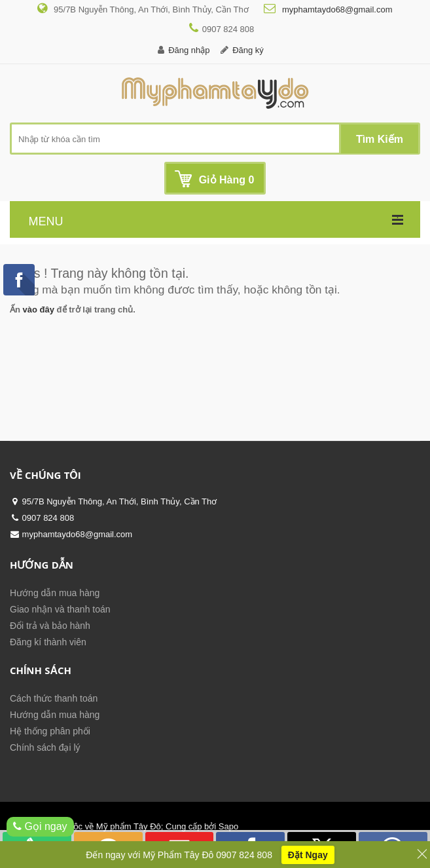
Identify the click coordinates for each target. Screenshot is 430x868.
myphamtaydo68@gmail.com (336, 9)
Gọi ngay (40, 826)
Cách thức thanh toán (54, 698)
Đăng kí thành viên (48, 642)
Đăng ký (248, 50)
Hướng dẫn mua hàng (55, 593)
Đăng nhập (189, 50)
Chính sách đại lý (45, 747)
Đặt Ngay (308, 856)
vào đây (39, 310)
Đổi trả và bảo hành (50, 626)
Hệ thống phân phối (50, 731)
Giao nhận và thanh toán (60, 609)
